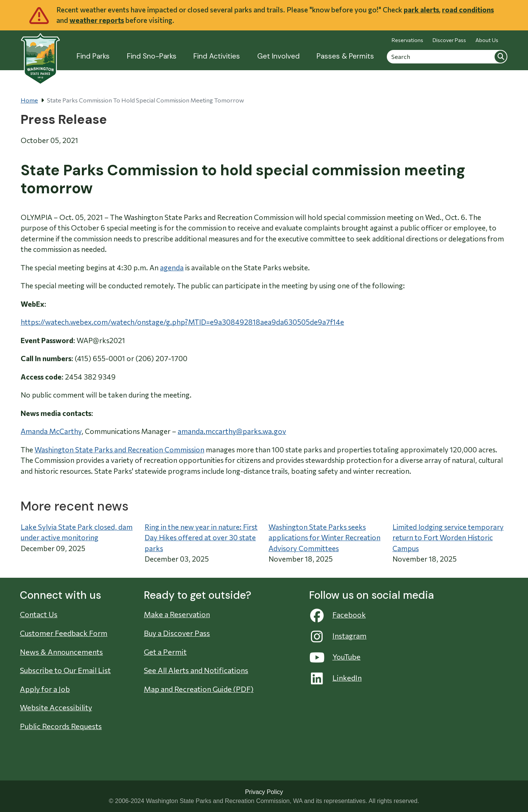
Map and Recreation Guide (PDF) (199, 689)
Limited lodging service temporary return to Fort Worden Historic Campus (448, 538)
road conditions (468, 10)
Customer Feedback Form (64, 633)
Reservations (407, 40)
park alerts (421, 10)
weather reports (97, 20)
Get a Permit (165, 652)
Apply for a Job (45, 689)
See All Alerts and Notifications (196, 670)
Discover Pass (449, 40)
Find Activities (217, 56)
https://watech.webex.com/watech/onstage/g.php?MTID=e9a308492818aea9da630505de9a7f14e (182, 322)
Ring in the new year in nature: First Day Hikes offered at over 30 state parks (201, 538)
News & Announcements (61, 652)
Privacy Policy (264, 792)
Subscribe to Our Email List (65, 670)
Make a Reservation (177, 614)
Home (29, 100)
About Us (487, 40)
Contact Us (39, 614)
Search (501, 56)
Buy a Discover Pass (177, 633)
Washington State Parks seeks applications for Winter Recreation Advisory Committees (324, 538)
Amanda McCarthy (51, 431)
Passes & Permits (345, 56)
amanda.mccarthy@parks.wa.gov (232, 431)
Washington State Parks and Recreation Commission (119, 450)
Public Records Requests (61, 726)
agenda (172, 267)
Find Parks (93, 56)
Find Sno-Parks (152, 56)
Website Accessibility (56, 707)
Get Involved (278, 56)
